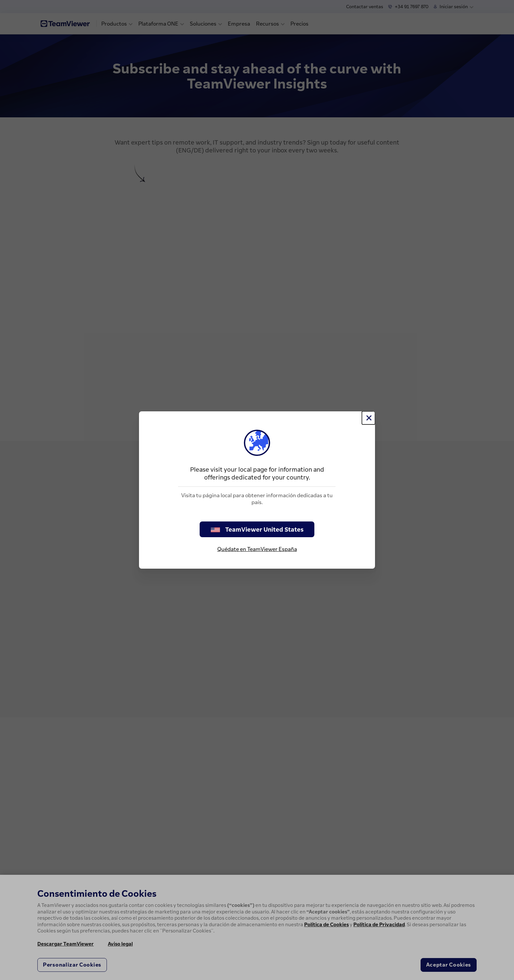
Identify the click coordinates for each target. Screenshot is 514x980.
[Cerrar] (368, 418)
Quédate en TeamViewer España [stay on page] (257, 549)
